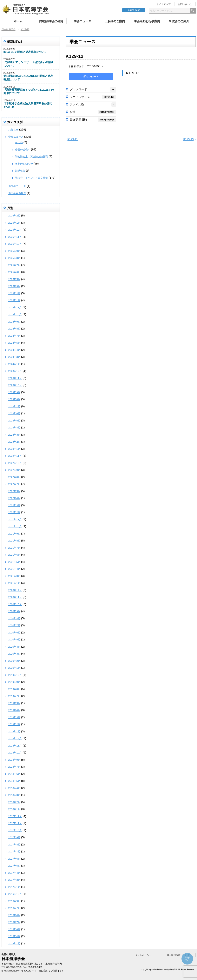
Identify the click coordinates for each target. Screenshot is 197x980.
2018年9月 (14, 760)
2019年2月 (14, 724)
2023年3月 (14, 435)
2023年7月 (14, 406)
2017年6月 (14, 859)
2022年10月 (15, 463)
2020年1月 (14, 668)
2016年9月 (14, 901)
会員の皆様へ (23, 150)
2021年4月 (14, 569)
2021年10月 (15, 526)
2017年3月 (14, 880)
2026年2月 (14, 216)
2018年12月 (15, 738)
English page (133, 10)
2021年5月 (14, 562)
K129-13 (189, 139)
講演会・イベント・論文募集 (32, 178)
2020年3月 (14, 654)
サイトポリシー (143, 955)
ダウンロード (91, 77)
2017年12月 (15, 816)
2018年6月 (14, 774)
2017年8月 (14, 845)
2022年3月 (14, 505)
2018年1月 (14, 809)
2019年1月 (14, 732)
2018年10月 (15, 753)
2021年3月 (14, 576)
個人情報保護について (178, 955)
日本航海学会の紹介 (50, 21)
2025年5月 (14, 279)
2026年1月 (14, 223)
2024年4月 (14, 350)
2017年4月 (14, 873)
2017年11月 (15, 823)
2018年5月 (14, 781)
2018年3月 (14, 795)
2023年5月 (14, 421)
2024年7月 (14, 336)
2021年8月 (14, 541)
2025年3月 (14, 286)
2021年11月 (15, 520)
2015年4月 (14, 936)
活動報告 (20, 171)
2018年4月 (14, 788)
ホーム (18, 21)
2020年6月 (14, 633)
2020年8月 (14, 618)
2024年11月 (15, 308)
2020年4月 (14, 647)
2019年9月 (14, 682)
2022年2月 (14, 512)
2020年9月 (14, 611)
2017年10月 (15, 830)
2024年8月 (14, 329)
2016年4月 (14, 915)
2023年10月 (15, 385)
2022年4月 (14, 498)
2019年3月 (14, 717)
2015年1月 (14, 944)
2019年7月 (14, 696)
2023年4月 (14, 428)
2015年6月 (14, 929)
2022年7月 (14, 484)
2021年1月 (14, 583)
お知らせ (13, 130)
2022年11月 (15, 456)
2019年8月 (14, 689)
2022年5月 (14, 491)
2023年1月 (14, 449)
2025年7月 (14, 265)
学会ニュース (82, 21)
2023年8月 (14, 399)
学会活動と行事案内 (147, 21)
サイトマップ (164, 4)
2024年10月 (15, 315)
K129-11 (73, 139)
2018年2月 (14, 802)
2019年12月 (15, 675)
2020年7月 (14, 625)
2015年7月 (14, 922)
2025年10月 (15, 244)
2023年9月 (14, 392)
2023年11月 (15, 378)
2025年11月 (15, 237)
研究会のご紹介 (179, 21)
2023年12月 (15, 371)
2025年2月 (14, 293)
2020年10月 (15, 604)
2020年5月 (14, 640)
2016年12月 (15, 894)
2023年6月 (14, 413)
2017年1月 (14, 887)
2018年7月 (14, 767)
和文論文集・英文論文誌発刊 (32, 157)
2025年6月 (14, 272)
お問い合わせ (185, 4)
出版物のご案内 (115, 21)
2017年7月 (14, 852)
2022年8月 (14, 477)
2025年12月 (15, 230)
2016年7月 (14, 908)
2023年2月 (14, 442)
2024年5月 (14, 343)
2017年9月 (14, 837)
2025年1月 (14, 300)
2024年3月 (14, 357)
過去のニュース (17, 186)
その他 (19, 142)
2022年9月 (14, 470)
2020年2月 (14, 661)
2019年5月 (14, 703)
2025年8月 (14, 258)
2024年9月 (14, 322)
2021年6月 (14, 555)
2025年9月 (14, 251)
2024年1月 (14, 364)
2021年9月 (14, 534)
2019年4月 (14, 710)
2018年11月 (15, 746)
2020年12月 (15, 590)
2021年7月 (14, 548)
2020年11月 (15, 597)
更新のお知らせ (24, 164)
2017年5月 (14, 866)
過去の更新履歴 (17, 193)
